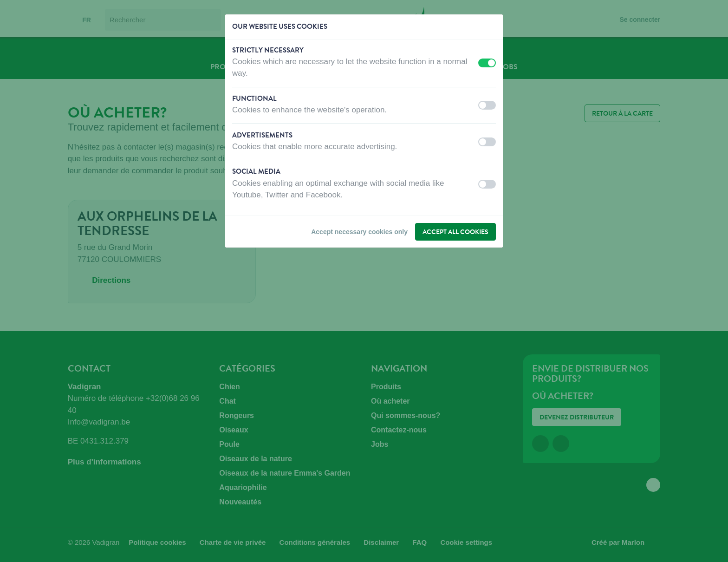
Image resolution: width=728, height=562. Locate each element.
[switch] (487, 63)
